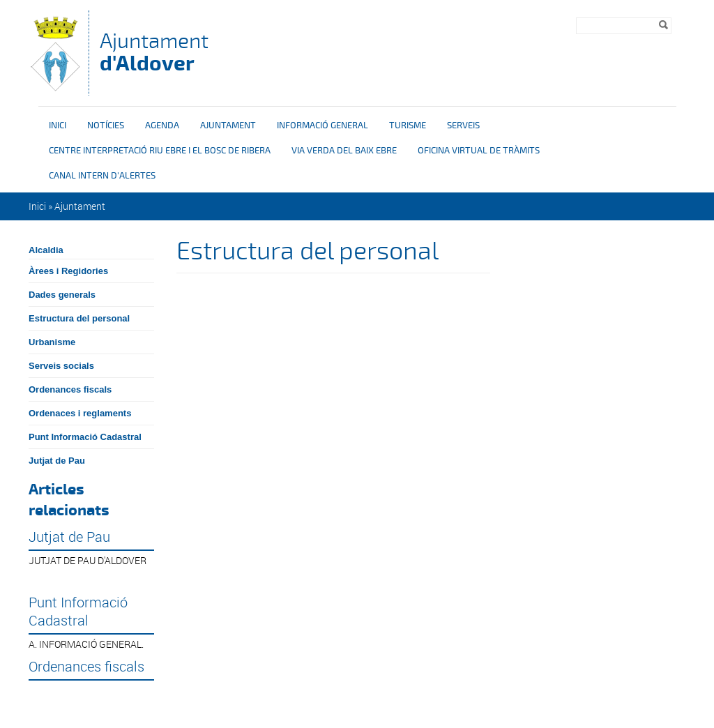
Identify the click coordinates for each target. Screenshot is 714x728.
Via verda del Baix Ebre (344, 151)
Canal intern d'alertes (102, 176)
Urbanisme (52, 342)
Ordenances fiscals (70, 389)
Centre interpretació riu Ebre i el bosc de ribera (160, 151)
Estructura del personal (79, 318)
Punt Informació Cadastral (85, 437)
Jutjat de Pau (57, 461)
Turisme (408, 126)
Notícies (106, 126)
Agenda (162, 126)
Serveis (463, 126)
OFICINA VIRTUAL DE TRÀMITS (479, 151)
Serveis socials (61, 366)
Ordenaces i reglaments (80, 413)
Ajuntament (154, 52)
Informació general (322, 126)
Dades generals (62, 295)
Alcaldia (46, 250)
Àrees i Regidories (68, 271)
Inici (58, 126)
